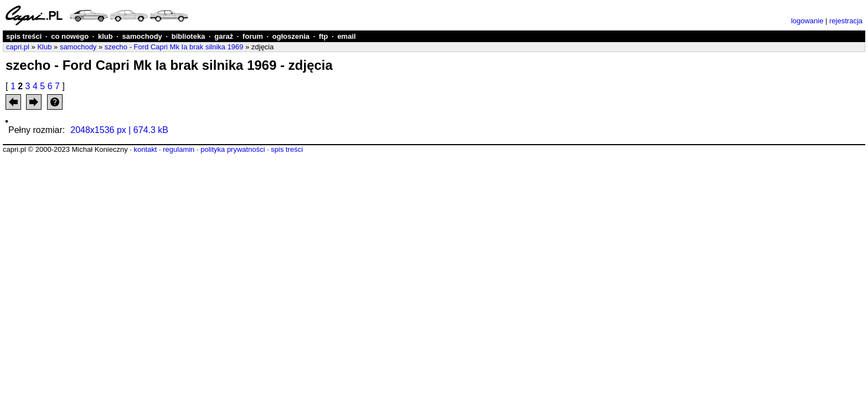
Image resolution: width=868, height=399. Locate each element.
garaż (224, 36)
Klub (44, 47)
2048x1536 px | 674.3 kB (119, 130)
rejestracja (846, 21)
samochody (142, 36)
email (346, 36)
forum (253, 36)
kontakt (145, 149)
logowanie (807, 21)
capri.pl (18, 47)
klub (105, 36)
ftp (324, 36)
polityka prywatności (232, 149)
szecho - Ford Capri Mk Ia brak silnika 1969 (174, 47)
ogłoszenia (291, 36)
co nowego (70, 36)
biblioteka (188, 36)
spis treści (24, 36)
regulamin (179, 149)
